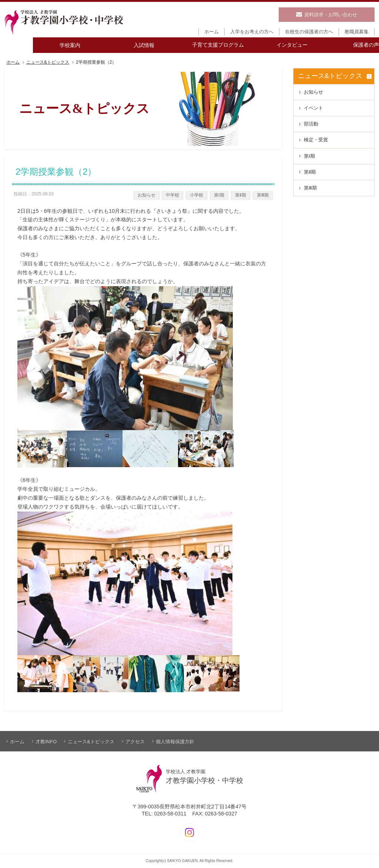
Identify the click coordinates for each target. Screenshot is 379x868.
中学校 (172, 195)
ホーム (13, 62)
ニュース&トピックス (48, 62)
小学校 (197, 195)
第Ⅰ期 (219, 195)
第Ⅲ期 (263, 195)
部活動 (311, 124)
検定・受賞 (316, 140)
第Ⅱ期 (241, 195)
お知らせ (147, 195)
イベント (313, 108)
